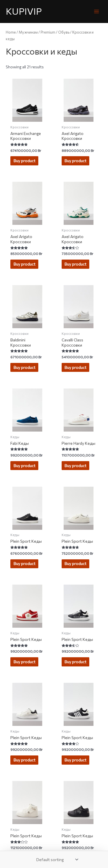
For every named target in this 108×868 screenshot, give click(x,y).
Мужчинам (28, 32)
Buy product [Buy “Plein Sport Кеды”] (24, 563)
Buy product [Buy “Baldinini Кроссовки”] (24, 367)
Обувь (64, 32)
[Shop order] (56, 860)
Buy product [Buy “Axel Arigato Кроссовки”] (75, 161)
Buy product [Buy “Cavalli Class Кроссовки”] (75, 367)
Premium (48, 32)
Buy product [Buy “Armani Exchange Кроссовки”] (24, 161)
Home (11, 32)
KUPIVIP (24, 11)
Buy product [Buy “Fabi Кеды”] (24, 466)
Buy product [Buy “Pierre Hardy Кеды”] (75, 466)
